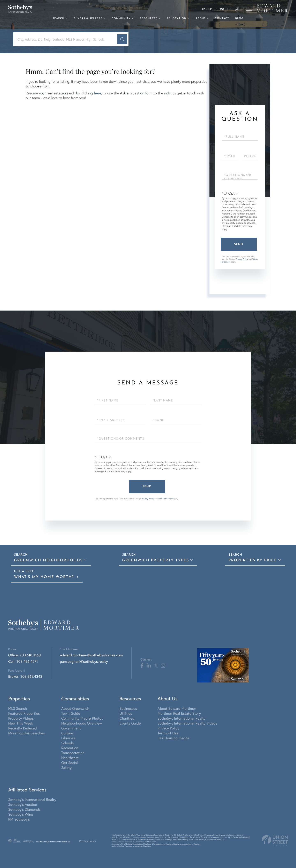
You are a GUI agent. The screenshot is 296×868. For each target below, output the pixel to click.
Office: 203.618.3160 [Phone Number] (24, 655)
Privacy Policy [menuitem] (168, 728)
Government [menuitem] (71, 728)
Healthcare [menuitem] (70, 758)
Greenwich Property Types (156, 560)
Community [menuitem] (121, 18)
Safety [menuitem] (66, 767)
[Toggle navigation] (249, 9)
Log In (223, 9)
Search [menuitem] (59, 18)
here (97, 93)
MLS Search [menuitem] (18, 708)
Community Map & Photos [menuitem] (82, 718)
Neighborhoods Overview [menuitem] (82, 723)
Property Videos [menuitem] (21, 718)
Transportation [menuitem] (73, 753)
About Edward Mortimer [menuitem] (177, 708)
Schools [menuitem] (67, 743)
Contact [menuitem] (222, 18)
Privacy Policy (242, 259)
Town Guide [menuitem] (71, 713)
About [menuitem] (201, 18)
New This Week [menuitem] (21, 723)
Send (239, 244)
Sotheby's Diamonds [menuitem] (24, 809)
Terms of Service (166, 499)
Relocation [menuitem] (177, 18)
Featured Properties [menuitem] (24, 713)
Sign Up (207, 9)
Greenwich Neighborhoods (48, 560)
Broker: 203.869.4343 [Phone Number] (25, 676)
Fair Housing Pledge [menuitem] (173, 738)
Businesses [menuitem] (128, 708)
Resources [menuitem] (149, 18)
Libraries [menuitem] (68, 738)
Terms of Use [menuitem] (168, 733)
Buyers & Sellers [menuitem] (88, 18)
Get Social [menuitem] (69, 763)
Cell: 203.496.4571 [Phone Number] (23, 661)
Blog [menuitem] (239, 18)
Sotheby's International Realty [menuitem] (181, 718)
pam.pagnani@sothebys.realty (84, 661)
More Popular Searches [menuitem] (27, 733)
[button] (122, 39)
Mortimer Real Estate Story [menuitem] (179, 713)
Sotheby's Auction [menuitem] (23, 804)
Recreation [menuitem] (70, 748)
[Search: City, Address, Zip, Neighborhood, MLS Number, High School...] (67, 39)
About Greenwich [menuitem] (75, 708)
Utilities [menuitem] (126, 713)
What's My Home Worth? (45, 577)
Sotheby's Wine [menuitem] (21, 814)
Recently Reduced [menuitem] (23, 728)
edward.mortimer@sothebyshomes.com (91, 655)
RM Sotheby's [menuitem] (19, 819)
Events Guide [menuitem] (130, 723)
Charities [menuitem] (127, 718)
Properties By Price (253, 560)
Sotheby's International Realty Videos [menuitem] (187, 723)
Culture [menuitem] (67, 733)
